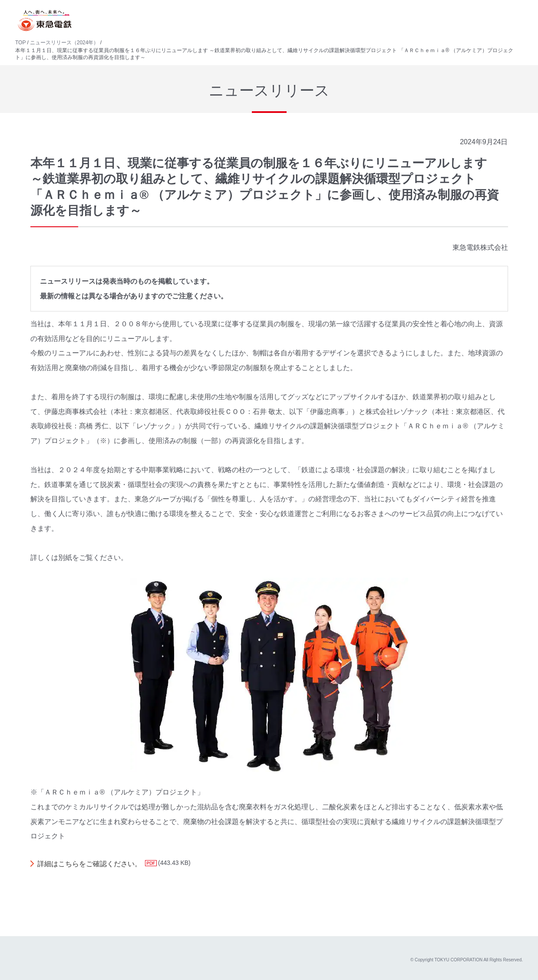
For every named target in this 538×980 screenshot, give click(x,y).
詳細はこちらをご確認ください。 (89, 864)
